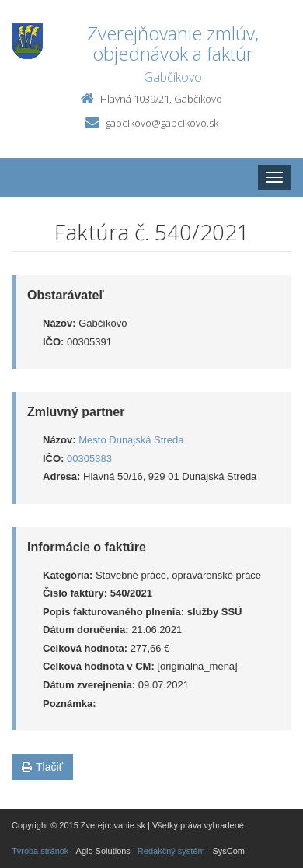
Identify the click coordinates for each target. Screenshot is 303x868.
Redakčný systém (171, 851)
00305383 (89, 458)
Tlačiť (42, 767)
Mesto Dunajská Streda (131, 440)
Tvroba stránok (40, 851)
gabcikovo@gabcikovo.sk (162, 123)
